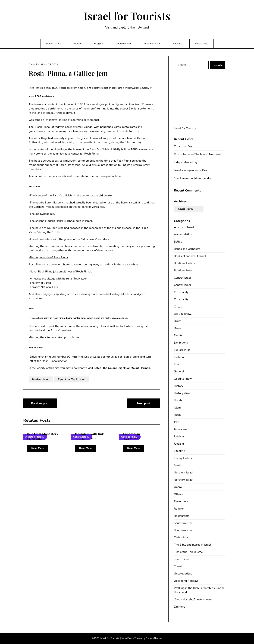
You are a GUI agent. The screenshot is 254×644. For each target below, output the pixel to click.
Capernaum (131, 434)
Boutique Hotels (184, 263)
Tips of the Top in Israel (72, 379)
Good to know (124, 44)
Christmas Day (183, 146)
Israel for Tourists (127, 16)
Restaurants (201, 44)
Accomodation (152, 44)
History (77, 44)
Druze (178, 321)
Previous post (40, 403)
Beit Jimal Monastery (43, 434)
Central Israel (182, 278)
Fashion (179, 357)
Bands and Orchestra (187, 249)
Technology (181, 538)
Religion (99, 44)
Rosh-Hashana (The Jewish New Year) (198, 154)
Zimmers (180, 607)
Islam (177, 408)
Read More (38, 448)
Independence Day (186, 162)
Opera (178, 487)
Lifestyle (179, 451)
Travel (178, 566)
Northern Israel (41, 379)
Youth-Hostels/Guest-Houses (193, 599)
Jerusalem (180, 429)
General (179, 372)
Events (178, 335)
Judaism (179, 436)
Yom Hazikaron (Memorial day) (193, 178)
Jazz (176, 422)
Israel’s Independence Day (190, 170)
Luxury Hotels (183, 458)
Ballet (178, 242)
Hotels (178, 400)
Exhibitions (181, 343)
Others (178, 494)
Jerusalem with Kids (90, 434)
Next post (144, 403)
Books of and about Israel (190, 256)
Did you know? (183, 314)
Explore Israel (53, 44)
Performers (181, 501)
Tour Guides (182, 559)
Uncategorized (183, 574)
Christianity (181, 292)
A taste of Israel (184, 227)
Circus (178, 307)
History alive (182, 393)
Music (178, 465)
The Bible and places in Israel (192, 545)
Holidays (177, 44)
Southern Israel (184, 523)
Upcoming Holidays (186, 581)
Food (177, 364)
